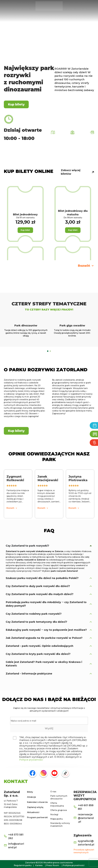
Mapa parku (57, 819)
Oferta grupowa (59, 810)
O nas (53, 792)
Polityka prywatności (74, 865)
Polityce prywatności (31, 760)
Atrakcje (32, 797)
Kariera (39, 865)
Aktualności (33, 812)
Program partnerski (37, 817)
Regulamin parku (23, 865)
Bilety (30, 792)
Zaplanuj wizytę (35, 807)
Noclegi (54, 815)
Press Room (53, 865)
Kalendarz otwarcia (37, 802)
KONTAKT (16, 781)
